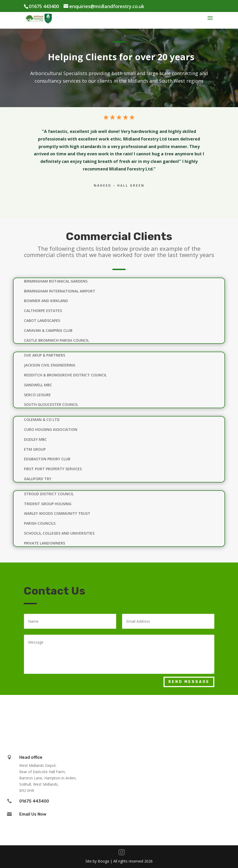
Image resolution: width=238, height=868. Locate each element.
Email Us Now (33, 814)
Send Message (189, 682)
